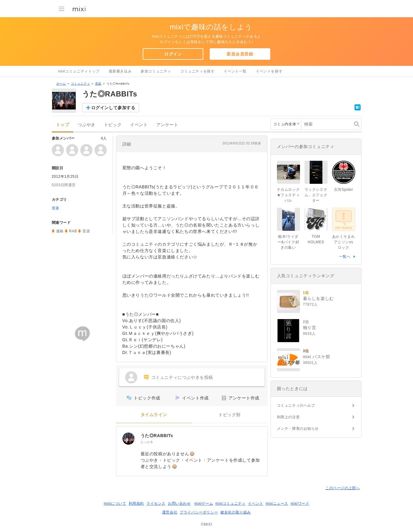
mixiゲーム (204, 503)
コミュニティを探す (197, 71)
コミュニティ (81, 84)
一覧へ (345, 257)
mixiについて (115, 503)
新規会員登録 (240, 54)
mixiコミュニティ (230, 503)
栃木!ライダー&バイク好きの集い (288, 242)
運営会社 (170, 512)
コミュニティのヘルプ (296, 406)
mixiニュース (277, 503)
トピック (113, 125)
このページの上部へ (343, 488)
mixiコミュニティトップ (79, 71)
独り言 (310, 328)
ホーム (61, 84)
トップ (63, 125)
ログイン (173, 54)
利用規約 (136, 503)
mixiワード (300, 503)
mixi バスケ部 (317, 357)
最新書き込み (120, 71)
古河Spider (344, 190)
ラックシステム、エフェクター (316, 195)
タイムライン (154, 415)
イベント (139, 125)
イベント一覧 (235, 71)
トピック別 (230, 415)
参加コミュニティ (156, 71)
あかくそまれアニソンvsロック (344, 242)
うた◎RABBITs (157, 436)
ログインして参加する (113, 108)
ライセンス (156, 503)
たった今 (147, 442)
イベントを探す (269, 71)
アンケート (167, 125)
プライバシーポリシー (199, 512)
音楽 (98, 84)
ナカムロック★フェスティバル (288, 195)
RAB (73, 231)
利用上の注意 (288, 417)
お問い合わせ (179, 503)
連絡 (60, 231)
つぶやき (86, 125)
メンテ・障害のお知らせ (298, 429)
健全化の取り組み (236, 512)
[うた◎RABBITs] (128, 439)
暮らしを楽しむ (318, 298)
